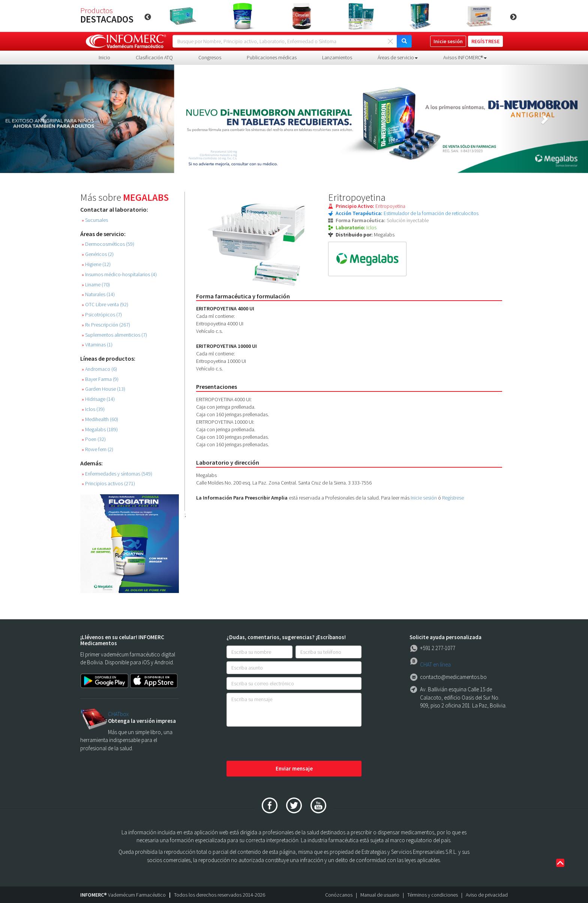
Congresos (210, 57)
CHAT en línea (435, 664)
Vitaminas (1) (97, 345)
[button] (44, 119)
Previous (148, 17)
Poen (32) (94, 439)
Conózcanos (339, 895)
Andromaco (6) (99, 369)
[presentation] (283, 744)
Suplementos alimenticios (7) (114, 335)
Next (513, 17)
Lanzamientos (337, 57)
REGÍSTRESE (485, 41)
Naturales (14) (98, 294)
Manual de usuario (380, 895)
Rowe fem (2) (97, 449)
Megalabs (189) (100, 430)
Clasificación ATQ (154, 57)
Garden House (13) (103, 389)
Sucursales (95, 220)
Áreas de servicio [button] (398, 57)
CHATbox (118, 714)
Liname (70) (96, 285)
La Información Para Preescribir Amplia (242, 498)
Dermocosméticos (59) (108, 244)
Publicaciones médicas (272, 57)
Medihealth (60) (100, 419)
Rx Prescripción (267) (106, 325)
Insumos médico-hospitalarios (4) (119, 275)
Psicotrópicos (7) (102, 315)
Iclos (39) (93, 409)
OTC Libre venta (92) (105, 305)
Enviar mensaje (294, 768)
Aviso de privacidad (487, 895)
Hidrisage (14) (98, 399)
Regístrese (453, 498)
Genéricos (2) (98, 254)
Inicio (104, 57)
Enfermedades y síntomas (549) (117, 474)
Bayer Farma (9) (100, 379)
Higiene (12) (96, 264)
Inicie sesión (424, 498)
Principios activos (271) (108, 484)
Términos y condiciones (433, 895)
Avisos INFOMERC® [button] (465, 57)
